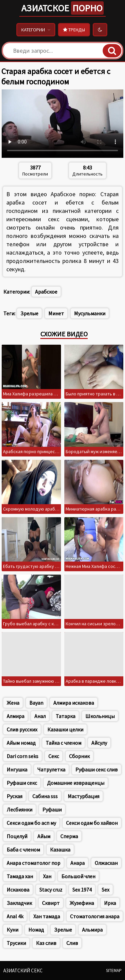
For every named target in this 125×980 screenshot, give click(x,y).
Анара (77, 863)
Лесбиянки (19, 809)
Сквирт (51, 903)
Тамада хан (20, 876)
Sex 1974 (82, 890)
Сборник (79, 756)
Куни (12, 930)
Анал (40, 716)
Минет (56, 313)
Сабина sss (45, 796)
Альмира (92, 930)
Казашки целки (65, 729)
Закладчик (19, 903)
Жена (13, 703)
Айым (44, 836)
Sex (105, 890)
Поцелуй (17, 836)
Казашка (60, 850)
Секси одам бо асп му (31, 823)
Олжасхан (106, 863)
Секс (54, 756)
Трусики (16, 943)
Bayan (36, 703)
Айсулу (99, 743)
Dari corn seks (22, 756)
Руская (14, 796)
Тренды (74, 30)
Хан (47, 876)
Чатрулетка (51, 769)
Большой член (78, 876)
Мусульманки (90, 313)
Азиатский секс (23, 970)
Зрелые (29, 313)
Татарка (65, 716)
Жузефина (82, 903)
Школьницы (100, 716)
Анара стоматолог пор (33, 863)
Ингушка (17, 769)
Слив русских (22, 729)
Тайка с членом (63, 743)
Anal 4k (15, 916)
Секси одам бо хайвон (92, 823)
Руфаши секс (22, 783)
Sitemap (114, 970)
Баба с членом (23, 850)
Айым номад (21, 743)
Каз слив (46, 943)
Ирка (110, 903)
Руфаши (52, 809)
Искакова (18, 890)
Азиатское (62, 8)
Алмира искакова (74, 703)
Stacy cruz (51, 890)
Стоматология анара (95, 916)
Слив (72, 943)
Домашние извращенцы (76, 783)
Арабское (46, 292)
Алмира (15, 716)
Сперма (69, 836)
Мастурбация (83, 796)
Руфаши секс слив (96, 769)
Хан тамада (47, 916)
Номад (36, 930)
